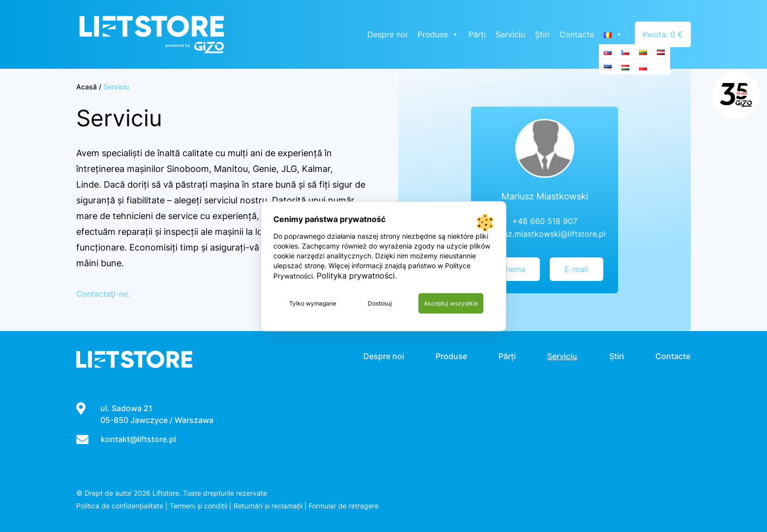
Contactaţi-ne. (103, 294)
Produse (439, 34)
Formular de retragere (344, 506)
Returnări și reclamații (268, 506)
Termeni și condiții (198, 506)
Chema (513, 269)
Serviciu (511, 34)
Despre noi (388, 34)
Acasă (87, 87)
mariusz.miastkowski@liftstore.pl (545, 234)
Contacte (578, 34)
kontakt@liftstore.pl (138, 439)
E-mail (576, 269)
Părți (478, 34)
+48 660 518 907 (545, 221)
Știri (543, 34)
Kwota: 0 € (663, 34)
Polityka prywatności (356, 275)
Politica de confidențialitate (120, 506)
